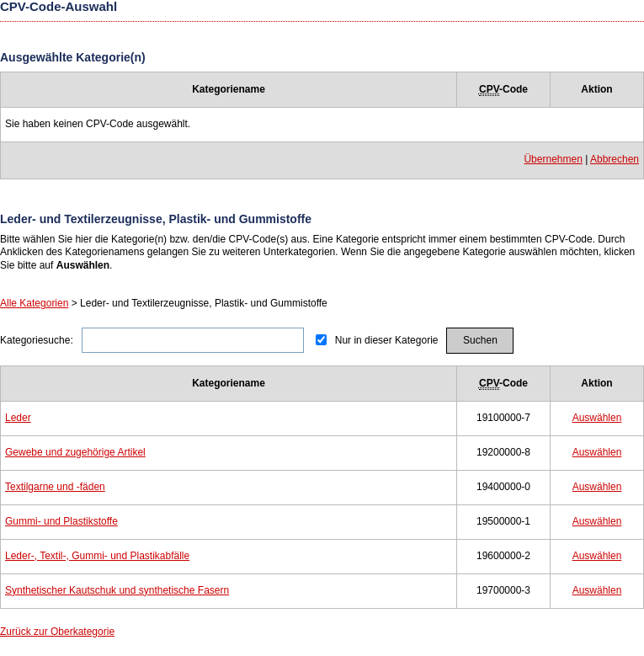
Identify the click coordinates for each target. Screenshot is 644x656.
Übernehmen (553, 159)
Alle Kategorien (34, 303)
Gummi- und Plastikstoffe (61, 521)
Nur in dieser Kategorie (387, 340)
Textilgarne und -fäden (55, 487)
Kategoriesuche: (37, 340)
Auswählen (597, 418)
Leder (18, 418)
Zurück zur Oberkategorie (57, 632)
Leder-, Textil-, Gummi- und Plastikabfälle (97, 556)
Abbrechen (615, 159)
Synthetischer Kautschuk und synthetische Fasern (117, 590)
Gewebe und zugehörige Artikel (75, 452)
